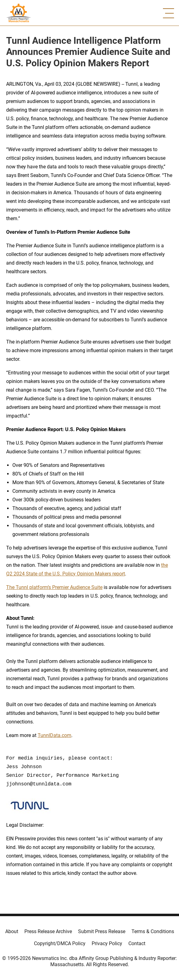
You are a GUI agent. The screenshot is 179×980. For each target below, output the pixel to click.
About (12, 931)
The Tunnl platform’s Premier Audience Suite (54, 587)
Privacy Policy (107, 943)
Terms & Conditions (153, 931)
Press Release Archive (48, 931)
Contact (137, 943)
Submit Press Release (102, 931)
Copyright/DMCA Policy (60, 943)
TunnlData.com (54, 735)
